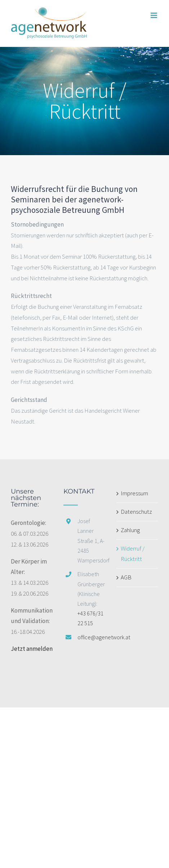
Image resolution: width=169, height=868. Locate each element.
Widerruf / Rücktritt (133, 554)
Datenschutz (136, 512)
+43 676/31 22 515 (90, 618)
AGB (126, 577)
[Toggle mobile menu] (154, 15)
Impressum (134, 493)
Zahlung (130, 530)
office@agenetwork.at (92, 637)
